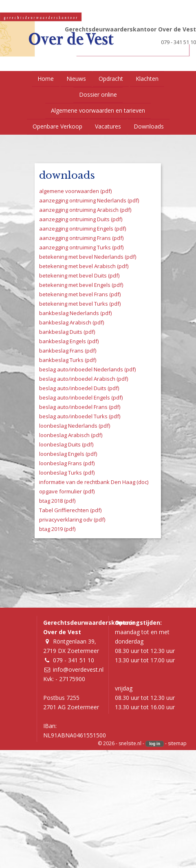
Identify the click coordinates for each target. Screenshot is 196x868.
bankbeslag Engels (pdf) (69, 341)
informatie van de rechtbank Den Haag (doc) (94, 482)
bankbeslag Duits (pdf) (67, 332)
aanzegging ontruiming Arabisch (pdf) (85, 210)
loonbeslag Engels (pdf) (68, 454)
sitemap (177, 743)
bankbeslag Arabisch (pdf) (72, 322)
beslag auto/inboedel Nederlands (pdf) (87, 369)
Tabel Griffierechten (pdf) (70, 510)
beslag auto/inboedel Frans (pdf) (80, 407)
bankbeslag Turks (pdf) (68, 360)
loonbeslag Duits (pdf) (66, 444)
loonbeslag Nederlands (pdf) (75, 426)
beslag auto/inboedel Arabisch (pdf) (84, 379)
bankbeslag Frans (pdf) (68, 351)
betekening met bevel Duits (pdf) (79, 275)
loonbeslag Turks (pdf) (67, 473)
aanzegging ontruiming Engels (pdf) (83, 229)
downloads (67, 175)
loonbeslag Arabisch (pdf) (71, 435)
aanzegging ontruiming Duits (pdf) (81, 219)
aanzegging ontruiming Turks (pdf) (81, 247)
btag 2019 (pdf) (57, 529)
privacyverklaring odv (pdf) (72, 519)
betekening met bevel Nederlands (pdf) (88, 257)
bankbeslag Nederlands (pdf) (75, 313)
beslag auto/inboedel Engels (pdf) (81, 397)
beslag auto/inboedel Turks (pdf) (80, 416)
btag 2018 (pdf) (57, 501)
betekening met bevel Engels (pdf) (81, 285)
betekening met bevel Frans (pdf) (80, 294)
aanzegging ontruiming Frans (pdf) (81, 238)
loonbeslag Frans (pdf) (67, 463)
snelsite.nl (130, 743)
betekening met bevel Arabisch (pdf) (84, 266)
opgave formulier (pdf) (67, 491)
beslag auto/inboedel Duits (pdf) (79, 388)
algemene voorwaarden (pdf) (75, 191)
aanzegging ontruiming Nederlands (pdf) (89, 200)
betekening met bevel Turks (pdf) (80, 304)
